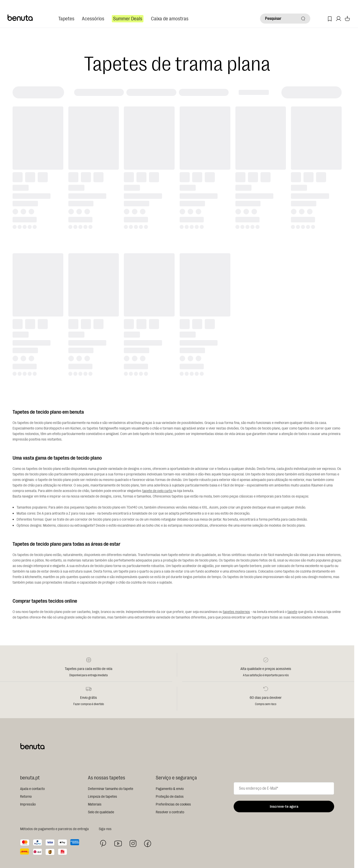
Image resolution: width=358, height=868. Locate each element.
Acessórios (93, 19)
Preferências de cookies (173, 804)
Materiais (95, 804)
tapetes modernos (236, 612)
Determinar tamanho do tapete (111, 789)
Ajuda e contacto (32, 789)
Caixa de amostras (170, 19)
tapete (292, 612)
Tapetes (66, 19)
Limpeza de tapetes (103, 797)
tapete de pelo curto (158, 491)
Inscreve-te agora (284, 807)
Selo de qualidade (101, 812)
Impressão (28, 804)
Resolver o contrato (170, 812)
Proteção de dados (170, 797)
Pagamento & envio (170, 789)
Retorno (26, 797)
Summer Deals (128, 19)
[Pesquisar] (285, 19)
